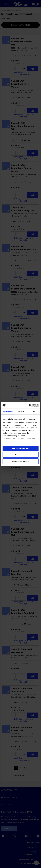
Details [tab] (21, 411)
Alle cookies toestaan (20, 448)
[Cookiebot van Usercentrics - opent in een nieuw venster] (29, 405)
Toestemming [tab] (8, 411)
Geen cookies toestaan (20, 461)
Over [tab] (34, 411)
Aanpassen (21, 455)
